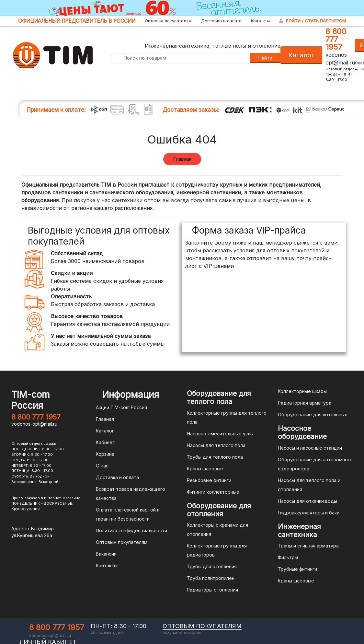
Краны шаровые (205, 469)
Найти (265, 58)
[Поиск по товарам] (180, 58)
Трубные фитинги (297, 569)
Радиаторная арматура (305, 403)
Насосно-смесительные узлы (220, 434)
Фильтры (288, 557)
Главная (182, 159)
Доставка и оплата (221, 21)
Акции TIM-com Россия (121, 407)
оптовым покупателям (202, 626)
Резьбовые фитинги (209, 480)
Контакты (260, 21)
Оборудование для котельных (313, 414)
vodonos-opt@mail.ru (34, 424)
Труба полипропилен (211, 578)
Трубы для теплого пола (215, 457)
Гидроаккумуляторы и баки (309, 513)
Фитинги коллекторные (213, 492)
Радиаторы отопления (212, 590)
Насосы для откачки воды (307, 501)
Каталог (301, 55)
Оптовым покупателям (168, 21)
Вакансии (106, 554)
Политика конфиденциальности (131, 530)
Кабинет (105, 442)
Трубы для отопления (212, 566)
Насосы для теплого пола (216, 445)
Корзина (105, 454)
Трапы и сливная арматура (308, 546)
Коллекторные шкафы (302, 391)
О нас (102, 466)
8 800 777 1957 (336, 39)
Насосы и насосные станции (310, 448)
